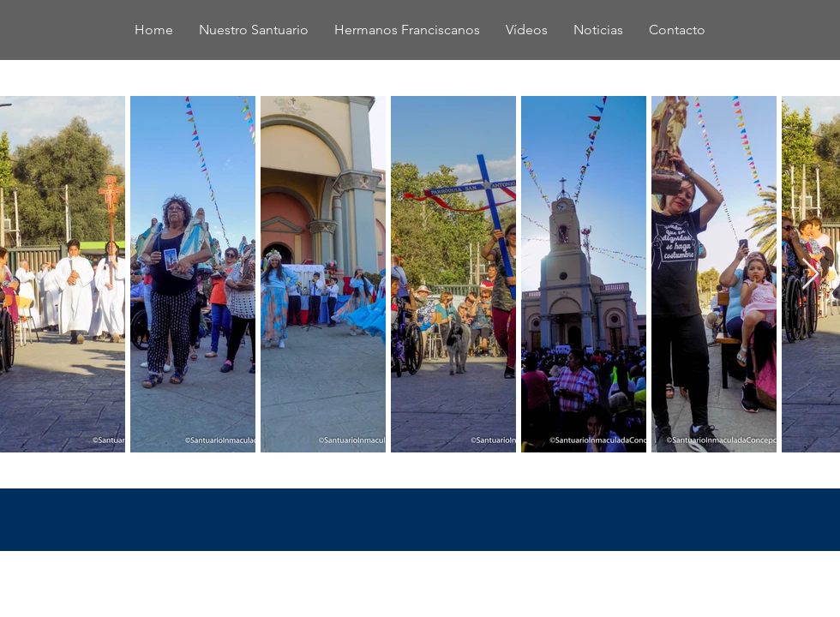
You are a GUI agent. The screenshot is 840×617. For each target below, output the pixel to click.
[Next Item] (810, 275)
